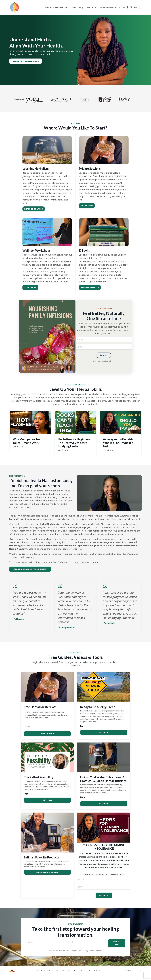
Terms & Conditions (96, 975)
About (74, 7)
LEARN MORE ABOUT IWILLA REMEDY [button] (30, 573)
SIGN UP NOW (47, 738)
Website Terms (73, 975)
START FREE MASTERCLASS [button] (26, 61)
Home (48, 7)
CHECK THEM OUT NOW (47, 876)
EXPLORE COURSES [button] (34, 209)
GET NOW (104, 737)
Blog (81, 7)
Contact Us (61, 975)
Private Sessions (108, 7)
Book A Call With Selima (46, 975)
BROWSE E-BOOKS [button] (90, 287)
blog (18, 394)
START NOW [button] (87, 206)
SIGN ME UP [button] (117, 947)
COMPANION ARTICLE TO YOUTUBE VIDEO (104, 878)
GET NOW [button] (104, 900)
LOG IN (122, 7)
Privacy (84, 975)
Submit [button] (104, 356)
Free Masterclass (61, 7)
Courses (91, 7)
